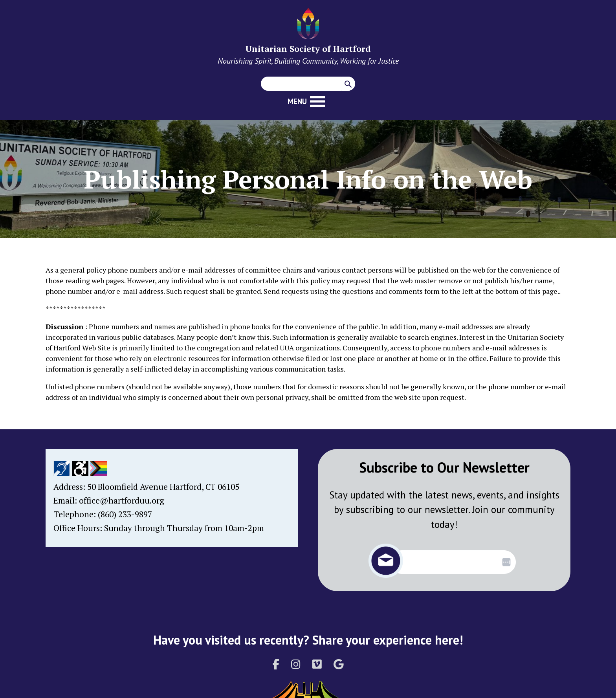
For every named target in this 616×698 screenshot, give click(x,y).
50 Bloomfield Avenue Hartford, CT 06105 (163, 487)
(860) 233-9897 (125, 514)
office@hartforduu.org (122, 500)
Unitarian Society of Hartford (308, 49)
